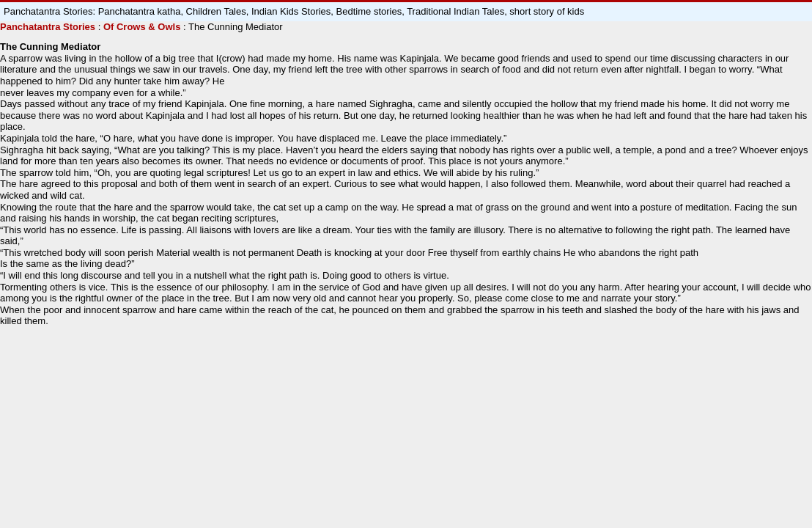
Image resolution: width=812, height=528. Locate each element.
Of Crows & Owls (142, 27)
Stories (78, 27)
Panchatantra (30, 27)
